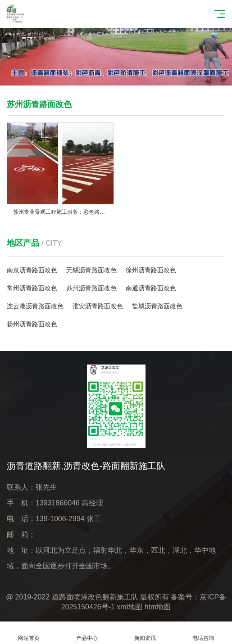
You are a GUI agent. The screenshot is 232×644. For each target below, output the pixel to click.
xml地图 (130, 607)
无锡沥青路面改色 (91, 270)
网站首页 (29, 633)
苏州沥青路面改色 (91, 288)
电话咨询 (203, 633)
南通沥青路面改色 (151, 288)
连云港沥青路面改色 (35, 306)
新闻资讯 (145, 633)
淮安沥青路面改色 (98, 306)
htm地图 (158, 607)
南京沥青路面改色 (32, 270)
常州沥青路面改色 (32, 288)
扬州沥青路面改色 (32, 324)
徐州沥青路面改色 (151, 270)
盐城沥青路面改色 (157, 306)
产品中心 (87, 633)
